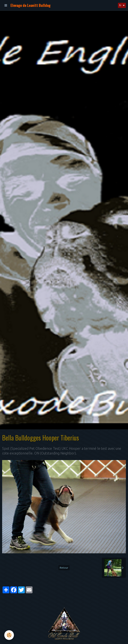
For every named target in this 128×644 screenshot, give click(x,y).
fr (120, 5)
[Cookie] (9, 635)
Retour (64, 568)
